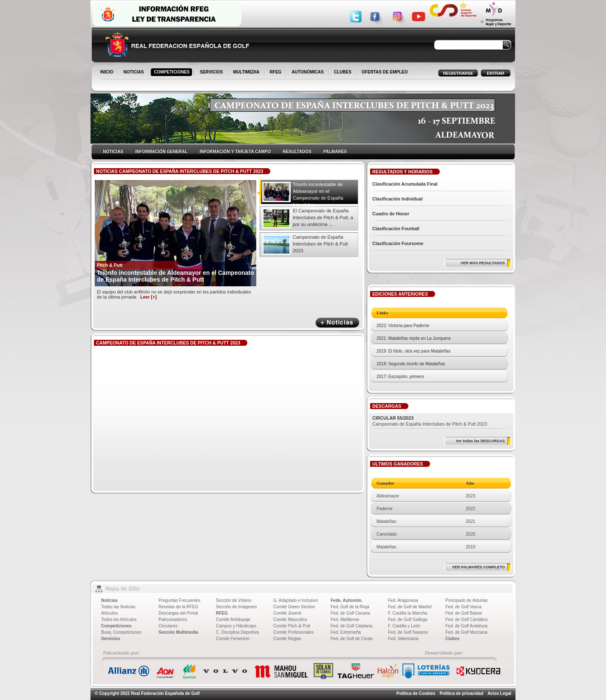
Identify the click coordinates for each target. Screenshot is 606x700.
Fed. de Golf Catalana (351, 626)
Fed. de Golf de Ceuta (351, 639)
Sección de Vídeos (234, 600)
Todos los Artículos (119, 620)
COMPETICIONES (172, 73)
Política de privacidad (461, 693)
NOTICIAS (135, 73)
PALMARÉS (335, 151)
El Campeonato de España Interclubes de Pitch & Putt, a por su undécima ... (323, 217)
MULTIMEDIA (247, 73)
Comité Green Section (294, 607)
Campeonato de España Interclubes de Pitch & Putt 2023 (320, 244)
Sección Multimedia (178, 632)
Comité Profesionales (293, 632)
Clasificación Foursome (398, 243)
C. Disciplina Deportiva (237, 632)
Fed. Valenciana (403, 639)
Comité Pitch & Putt (292, 626)
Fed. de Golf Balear (464, 613)
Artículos (109, 613)
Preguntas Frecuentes (179, 600)
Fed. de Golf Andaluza (466, 626)
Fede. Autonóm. (347, 600)
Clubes (452, 639)
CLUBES (343, 72)
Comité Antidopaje (233, 620)
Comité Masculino (290, 620)
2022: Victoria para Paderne (403, 326)
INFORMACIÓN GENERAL (161, 151)
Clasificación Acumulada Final (405, 184)
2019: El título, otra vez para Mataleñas (413, 351)
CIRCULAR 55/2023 (393, 418)
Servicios (110, 639)
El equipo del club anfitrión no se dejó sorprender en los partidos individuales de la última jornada (174, 294)
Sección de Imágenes (236, 607)
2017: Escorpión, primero (400, 377)
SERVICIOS (212, 73)
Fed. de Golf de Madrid (410, 607)
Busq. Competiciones (121, 632)
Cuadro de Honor (391, 214)
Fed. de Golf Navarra (408, 632)
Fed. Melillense (345, 620)
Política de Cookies (416, 693)
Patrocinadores (173, 620)
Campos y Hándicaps (236, 626)
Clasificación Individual (397, 199)
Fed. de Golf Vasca (463, 607)
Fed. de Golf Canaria (350, 613)
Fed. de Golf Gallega (408, 620)
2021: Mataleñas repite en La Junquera (413, 338)
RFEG (276, 73)
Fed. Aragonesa (403, 600)
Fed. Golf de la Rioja (350, 607)
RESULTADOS (297, 151)
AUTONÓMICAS (307, 72)
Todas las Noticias (118, 607)
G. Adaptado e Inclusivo (296, 600)
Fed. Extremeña (346, 632)
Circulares (168, 626)
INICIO (108, 73)
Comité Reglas (287, 639)
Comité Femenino (233, 639)
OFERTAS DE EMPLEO (385, 72)
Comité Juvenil (287, 613)
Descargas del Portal (178, 613)
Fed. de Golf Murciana (466, 632)
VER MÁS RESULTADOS (483, 263)
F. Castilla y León (404, 626)
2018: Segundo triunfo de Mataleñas (411, 364)
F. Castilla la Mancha (408, 613)
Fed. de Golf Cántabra (466, 620)
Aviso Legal (499, 693)
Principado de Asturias (467, 600)
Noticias (109, 600)
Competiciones (116, 626)
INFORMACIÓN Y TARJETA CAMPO (235, 151)
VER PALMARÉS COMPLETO (479, 567)
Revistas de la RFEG (178, 607)
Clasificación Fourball (396, 229)
